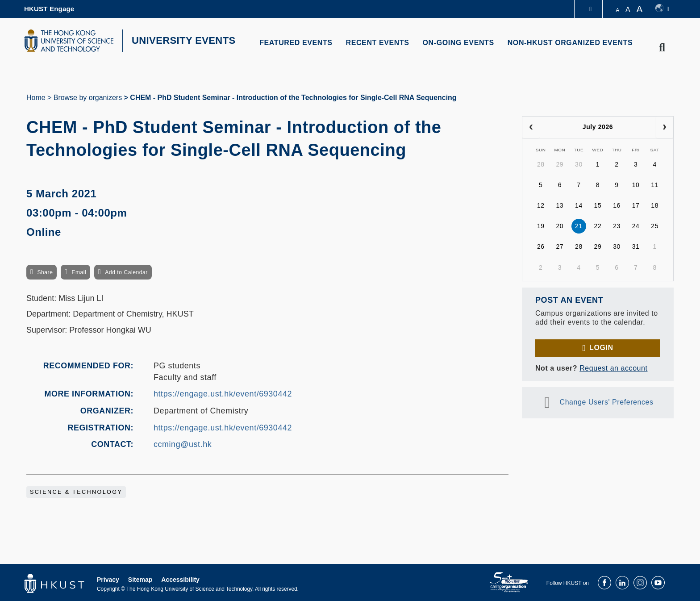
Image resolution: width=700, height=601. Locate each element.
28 (541, 164)
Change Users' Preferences (607, 402)
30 (579, 164)
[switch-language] (662, 9)
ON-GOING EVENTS (458, 43)
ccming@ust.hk (183, 444)
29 (560, 164)
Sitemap (140, 580)
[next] (665, 127)
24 (636, 226)
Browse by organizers (88, 98)
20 (560, 226)
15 (598, 205)
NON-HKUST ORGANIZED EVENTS (570, 43)
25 (655, 226)
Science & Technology (76, 492)
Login (601, 348)
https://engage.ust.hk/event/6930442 (223, 394)
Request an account (613, 368)
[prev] (531, 127)
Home (36, 98)
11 (655, 185)
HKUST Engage (49, 9)
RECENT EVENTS (378, 43)
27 (560, 246)
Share (45, 272)
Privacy (108, 580)
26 (541, 246)
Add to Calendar (126, 272)
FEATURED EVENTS (296, 43)
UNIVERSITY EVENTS (184, 40)
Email (79, 272)
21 (579, 226)
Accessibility (180, 580)
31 (636, 246)
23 (617, 226)
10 (636, 185)
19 (541, 226)
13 (560, 205)
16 (617, 205)
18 (655, 205)
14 (579, 205)
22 (598, 226)
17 (636, 205)
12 (541, 205)
